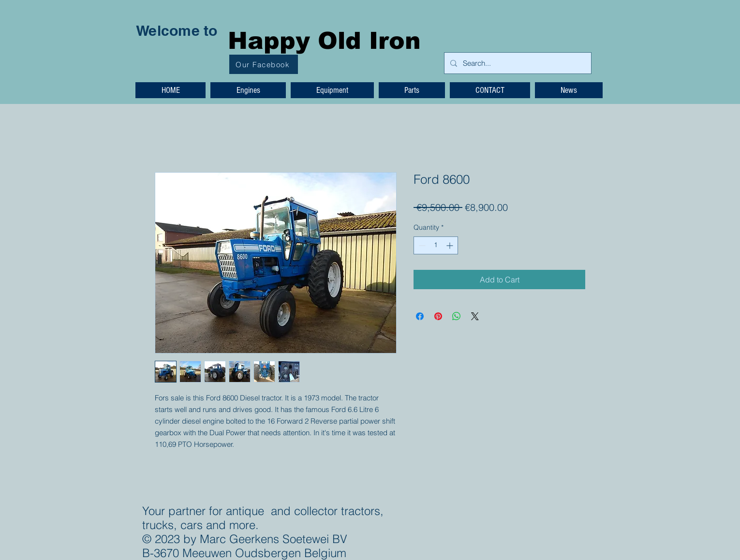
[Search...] (517, 63)
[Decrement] (421, 245)
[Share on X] (475, 316)
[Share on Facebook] (420, 316)
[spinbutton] (436, 245)
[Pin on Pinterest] (438, 316)
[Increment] (451, 245)
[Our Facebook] (264, 64)
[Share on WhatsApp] (457, 316)
